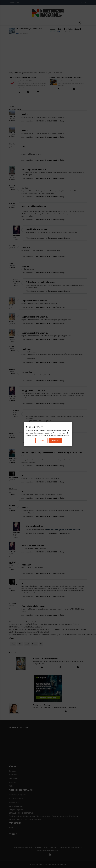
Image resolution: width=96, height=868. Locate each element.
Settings (41, 440)
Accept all (55, 440)
